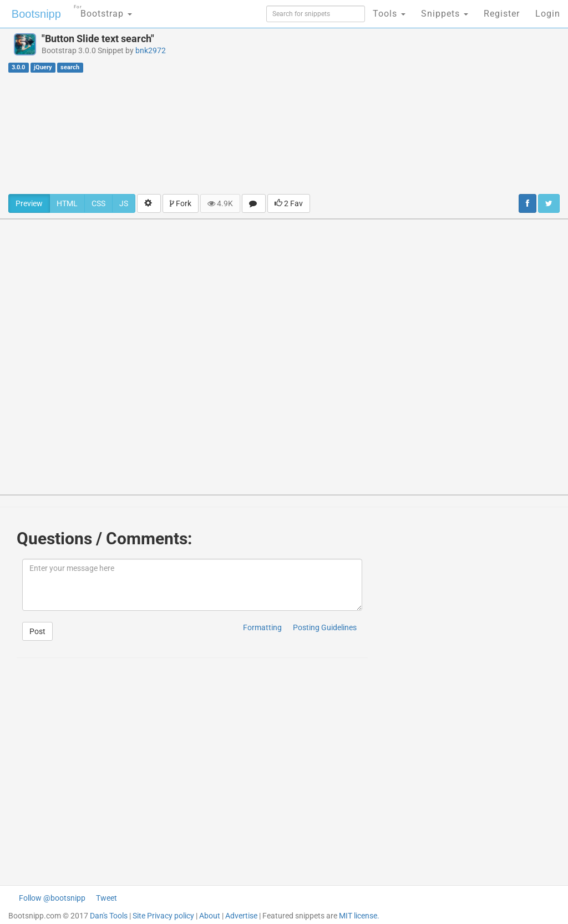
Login (548, 14)
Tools (389, 14)
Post (37, 631)
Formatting (262, 627)
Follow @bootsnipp (52, 898)
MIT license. (359, 916)
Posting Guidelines (325, 627)
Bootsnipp (36, 14)
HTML (67, 203)
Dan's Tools (109, 916)
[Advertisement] (382, 111)
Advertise (241, 916)
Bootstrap (103, 10)
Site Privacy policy (163, 916)
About (210, 916)
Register (502, 14)
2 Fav (289, 203)
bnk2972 (151, 50)
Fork (181, 203)
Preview (29, 203)
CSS (98, 203)
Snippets (445, 14)
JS (124, 203)
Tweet (106, 898)
